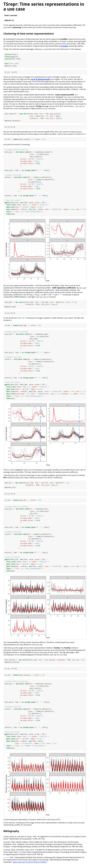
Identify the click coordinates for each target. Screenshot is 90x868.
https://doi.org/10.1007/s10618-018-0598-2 (30, 865)
